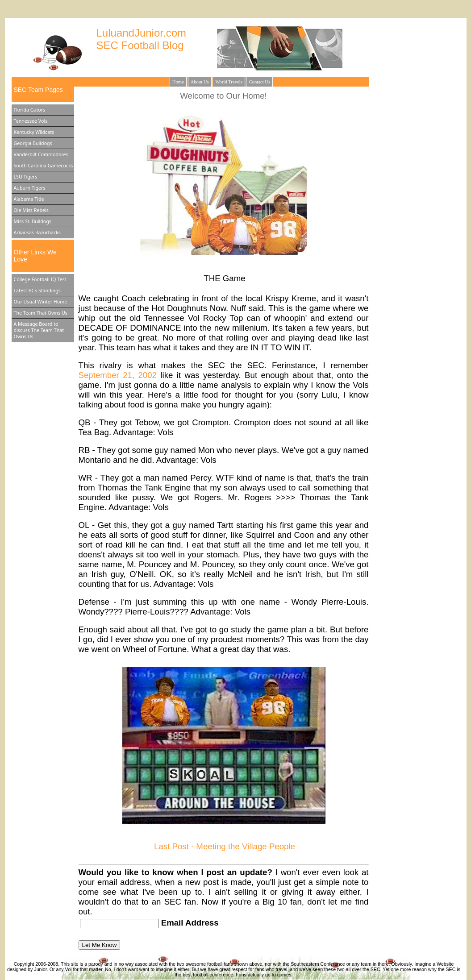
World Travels (229, 82)
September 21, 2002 (118, 375)
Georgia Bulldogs (33, 143)
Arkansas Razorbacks (37, 233)
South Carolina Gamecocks (44, 166)
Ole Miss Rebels (31, 210)
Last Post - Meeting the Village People (225, 846)
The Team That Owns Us (41, 313)
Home (178, 82)
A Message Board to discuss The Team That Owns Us (39, 330)
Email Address (189, 923)
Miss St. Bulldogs (33, 221)
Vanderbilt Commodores (41, 154)
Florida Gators (30, 110)
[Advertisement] (424, 218)
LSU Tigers (26, 177)
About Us (200, 82)
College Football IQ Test (40, 279)
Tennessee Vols (31, 121)
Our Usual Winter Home (41, 302)
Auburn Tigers (30, 188)
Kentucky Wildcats (34, 132)
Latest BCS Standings (37, 291)
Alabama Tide (29, 199)
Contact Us (259, 82)
